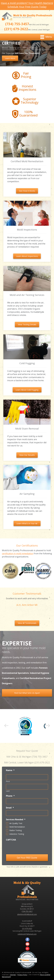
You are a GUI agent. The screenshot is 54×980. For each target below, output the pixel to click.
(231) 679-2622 (16, 29)
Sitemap (13, 975)
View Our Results (27, 455)
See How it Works (27, 191)
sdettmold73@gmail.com (27, 934)
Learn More (10, 58)
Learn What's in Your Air (27, 523)
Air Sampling (27, 494)
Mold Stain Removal (27, 429)
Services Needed (16, 820)
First (8, 781)
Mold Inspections (27, 230)
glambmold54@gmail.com (27, 914)
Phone (10, 796)
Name (10, 770)
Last (8, 791)
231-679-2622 (27, 928)
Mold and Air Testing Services (27, 295)
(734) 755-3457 (17, 24)
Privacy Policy (22, 975)
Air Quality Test (16, 823)
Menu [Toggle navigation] (46, 37)
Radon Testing (16, 830)
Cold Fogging (27, 363)
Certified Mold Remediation (27, 161)
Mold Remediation (17, 827)
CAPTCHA (11, 840)
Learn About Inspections (27, 256)
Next (48, 726)
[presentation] (22, 847)
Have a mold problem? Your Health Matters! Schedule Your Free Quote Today (27, 5)
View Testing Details (27, 324)
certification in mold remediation (18, 554)
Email (10, 808)
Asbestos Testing (17, 834)
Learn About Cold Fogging (27, 390)
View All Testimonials (27, 623)
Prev (6, 726)
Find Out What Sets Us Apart (27, 693)
